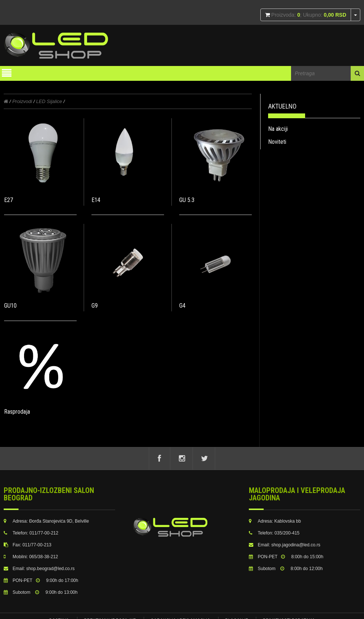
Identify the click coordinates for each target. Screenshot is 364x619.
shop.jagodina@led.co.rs (296, 545)
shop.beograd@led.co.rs (51, 569)
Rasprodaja (17, 409)
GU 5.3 (185, 200)
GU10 (10, 304)
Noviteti (277, 142)
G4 (180, 304)
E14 (95, 200)
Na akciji (278, 129)
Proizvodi (22, 101)
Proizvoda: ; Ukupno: (308, 15)
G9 (93, 304)
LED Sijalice (49, 101)
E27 (9, 200)
